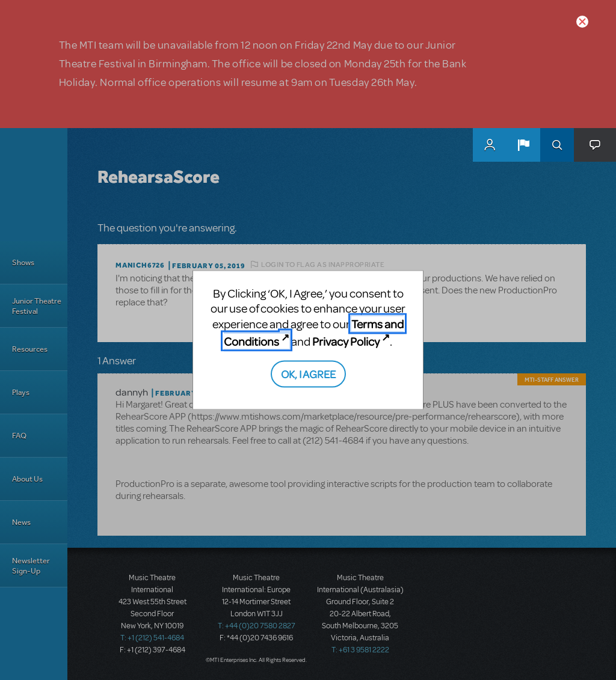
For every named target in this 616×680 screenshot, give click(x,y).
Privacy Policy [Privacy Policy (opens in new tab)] (346, 341)
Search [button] (557, 145)
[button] (523, 145)
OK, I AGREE (308, 373)
